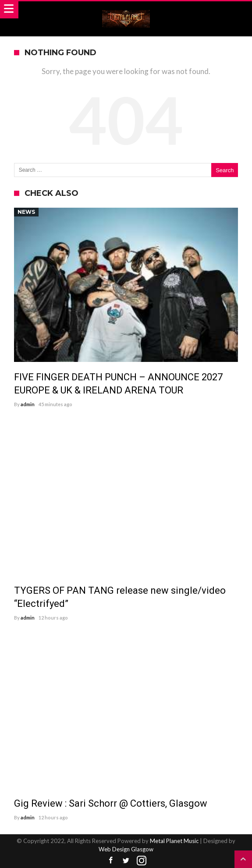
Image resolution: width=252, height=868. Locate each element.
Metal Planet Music (174, 841)
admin (28, 404)
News (26, 212)
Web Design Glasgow (126, 849)
